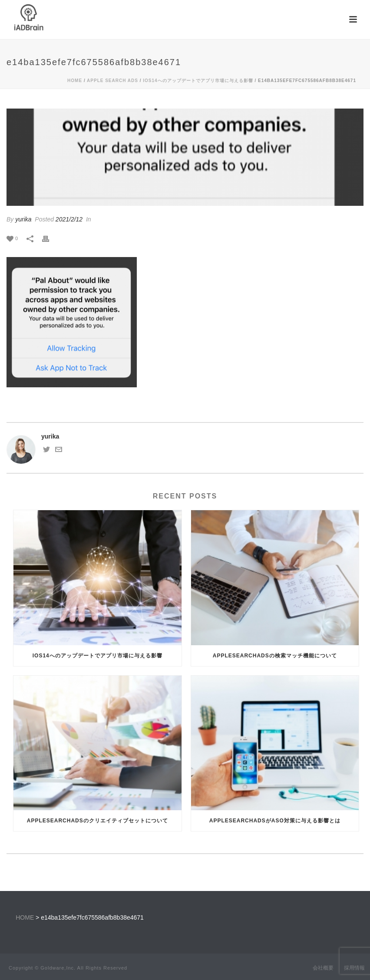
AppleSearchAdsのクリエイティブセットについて (97, 821)
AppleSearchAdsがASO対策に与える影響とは (275, 821)
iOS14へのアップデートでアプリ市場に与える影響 (198, 81)
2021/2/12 (69, 219)
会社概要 (323, 968)
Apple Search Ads (112, 81)
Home (75, 81)
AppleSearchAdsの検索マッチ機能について (275, 656)
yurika (23, 219)
